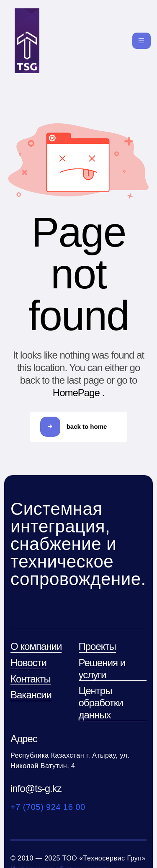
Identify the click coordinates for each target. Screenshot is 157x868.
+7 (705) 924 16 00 (48, 807)
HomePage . (78, 393)
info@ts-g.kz (36, 788)
